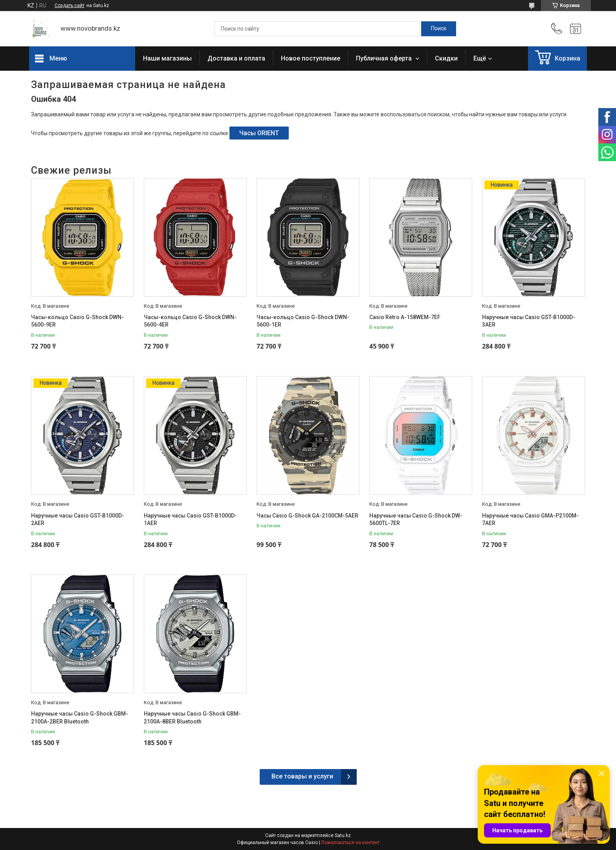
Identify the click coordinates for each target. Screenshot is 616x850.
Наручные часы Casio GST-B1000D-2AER (78, 520)
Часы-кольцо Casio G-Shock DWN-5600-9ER (77, 321)
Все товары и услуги (302, 776)
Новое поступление (311, 58)
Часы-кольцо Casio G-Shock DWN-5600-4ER (190, 321)
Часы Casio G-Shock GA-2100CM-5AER (307, 516)
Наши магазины (167, 58)
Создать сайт (70, 6)
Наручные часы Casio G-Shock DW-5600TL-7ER (416, 520)
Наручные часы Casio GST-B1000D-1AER (190, 520)
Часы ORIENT (259, 133)
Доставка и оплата (236, 58)
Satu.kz (343, 835)
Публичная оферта (385, 58)
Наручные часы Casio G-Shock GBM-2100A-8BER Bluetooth (192, 718)
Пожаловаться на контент (350, 843)
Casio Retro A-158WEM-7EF (405, 317)
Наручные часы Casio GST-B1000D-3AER (529, 321)
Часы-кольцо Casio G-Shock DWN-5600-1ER (303, 321)
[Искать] (439, 29)
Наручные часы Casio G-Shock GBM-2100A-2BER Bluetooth (80, 718)
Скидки (446, 58)
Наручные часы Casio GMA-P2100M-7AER (530, 520)
